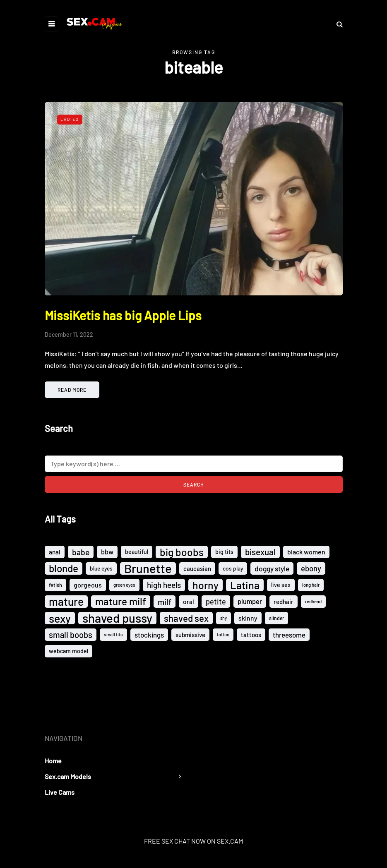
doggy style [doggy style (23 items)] (272, 568)
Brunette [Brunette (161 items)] (148, 568)
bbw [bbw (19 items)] (107, 552)
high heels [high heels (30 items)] (164, 585)
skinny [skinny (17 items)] (248, 618)
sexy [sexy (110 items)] (60, 618)
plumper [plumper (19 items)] (250, 601)
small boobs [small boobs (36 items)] (71, 635)
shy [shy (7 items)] (224, 618)
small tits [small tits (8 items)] (113, 634)
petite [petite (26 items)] (216, 602)
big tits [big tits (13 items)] (224, 552)
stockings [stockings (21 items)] (149, 635)
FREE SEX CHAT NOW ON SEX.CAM (193, 841)
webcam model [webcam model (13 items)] (69, 651)
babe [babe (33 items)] (81, 552)
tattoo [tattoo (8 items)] (223, 634)
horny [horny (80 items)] (206, 585)
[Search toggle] (337, 24)
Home (53, 761)
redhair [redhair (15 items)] (284, 602)
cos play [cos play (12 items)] (233, 568)
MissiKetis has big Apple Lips (123, 315)
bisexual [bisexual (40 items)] (260, 552)
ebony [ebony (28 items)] (311, 568)
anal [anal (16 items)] (55, 552)
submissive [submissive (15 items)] (190, 635)
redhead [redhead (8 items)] (313, 601)
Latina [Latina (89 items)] (245, 585)
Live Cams (60, 792)
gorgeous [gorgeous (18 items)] (88, 585)
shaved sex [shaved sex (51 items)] (186, 618)
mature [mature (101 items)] (66, 602)
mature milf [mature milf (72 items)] (121, 601)
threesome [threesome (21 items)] (289, 635)
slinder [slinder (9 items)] (276, 618)
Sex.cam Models (68, 776)
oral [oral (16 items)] (189, 602)
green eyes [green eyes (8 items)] (124, 585)
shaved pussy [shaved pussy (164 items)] (117, 618)
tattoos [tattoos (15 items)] (251, 635)
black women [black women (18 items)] (306, 552)
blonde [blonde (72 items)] (64, 568)
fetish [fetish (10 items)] (55, 585)
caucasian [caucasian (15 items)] (197, 568)
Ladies (70, 119)
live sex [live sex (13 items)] (281, 585)
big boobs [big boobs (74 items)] (182, 552)
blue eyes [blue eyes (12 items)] (101, 568)
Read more (72, 390)
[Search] (194, 464)
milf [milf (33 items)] (165, 602)
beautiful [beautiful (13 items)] (137, 552)
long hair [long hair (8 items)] (311, 585)
